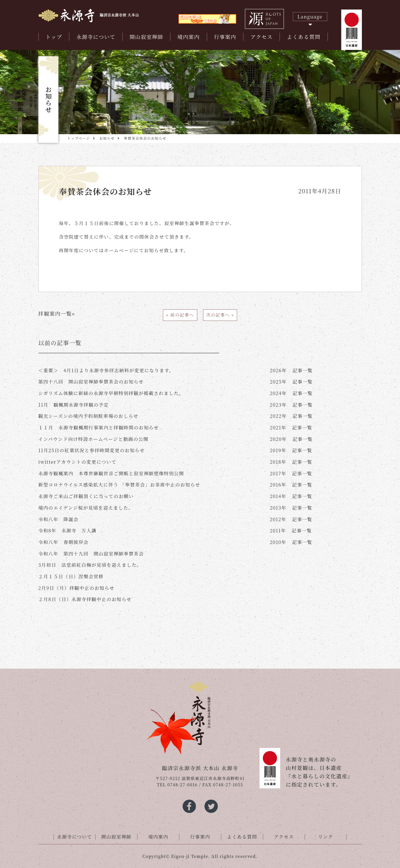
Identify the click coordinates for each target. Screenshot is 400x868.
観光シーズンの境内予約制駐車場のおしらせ (89, 416)
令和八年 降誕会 (58, 519)
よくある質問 (304, 37)
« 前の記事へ (180, 315)
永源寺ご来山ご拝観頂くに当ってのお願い (86, 496)
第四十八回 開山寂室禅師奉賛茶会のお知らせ (91, 382)
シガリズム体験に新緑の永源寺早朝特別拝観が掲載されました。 (111, 393)
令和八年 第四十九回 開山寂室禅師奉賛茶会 (91, 554)
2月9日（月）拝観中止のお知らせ (77, 588)
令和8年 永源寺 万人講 (68, 531)
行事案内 (225, 37)
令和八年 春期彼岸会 (64, 542)
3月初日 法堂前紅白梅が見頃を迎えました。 (90, 565)
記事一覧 (291, 370)
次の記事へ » (220, 315)
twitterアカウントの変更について (78, 462)
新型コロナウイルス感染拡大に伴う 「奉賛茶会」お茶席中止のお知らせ (119, 485)
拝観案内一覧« (57, 313)
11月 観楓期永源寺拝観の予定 (74, 405)
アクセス (262, 37)
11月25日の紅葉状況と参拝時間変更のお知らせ (92, 450)
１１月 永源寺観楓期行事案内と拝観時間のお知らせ (99, 428)
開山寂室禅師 (146, 37)
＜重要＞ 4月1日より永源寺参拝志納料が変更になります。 (106, 370)
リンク (326, 837)
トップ (54, 37)
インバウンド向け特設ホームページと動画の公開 (93, 439)
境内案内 (189, 37)
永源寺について (96, 37)
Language (310, 17)
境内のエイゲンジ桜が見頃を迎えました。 (86, 508)
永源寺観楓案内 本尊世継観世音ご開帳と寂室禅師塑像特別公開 (111, 473)
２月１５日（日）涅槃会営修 (71, 576)
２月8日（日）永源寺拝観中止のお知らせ (85, 599)
